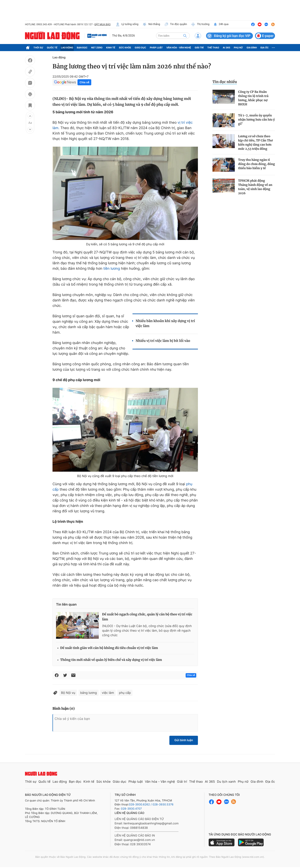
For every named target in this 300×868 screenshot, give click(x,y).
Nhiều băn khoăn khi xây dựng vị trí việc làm (165, 324)
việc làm (108, 693)
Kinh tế (111, 48)
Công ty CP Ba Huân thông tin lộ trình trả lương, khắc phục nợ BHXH (253, 98)
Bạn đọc (82, 48)
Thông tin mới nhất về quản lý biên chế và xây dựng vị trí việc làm (111, 660)
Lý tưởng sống (127, 24)
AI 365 (226, 48)
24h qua (221, 24)
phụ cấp (125, 693)
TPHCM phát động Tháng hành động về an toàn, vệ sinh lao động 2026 (255, 187)
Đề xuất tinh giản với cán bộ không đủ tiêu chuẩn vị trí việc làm (109, 648)
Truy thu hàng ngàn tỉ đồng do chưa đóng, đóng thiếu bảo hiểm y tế (256, 164)
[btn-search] (185, 36)
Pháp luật (156, 48)
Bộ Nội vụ (68, 693)
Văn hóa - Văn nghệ (179, 48)
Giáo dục (141, 48)
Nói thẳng (151, 24)
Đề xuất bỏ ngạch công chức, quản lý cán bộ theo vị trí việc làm (147, 617)
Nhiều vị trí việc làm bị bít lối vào (163, 341)
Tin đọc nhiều (225, 82)
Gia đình (252, 48)
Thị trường (200, 24)
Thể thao (213, 48)
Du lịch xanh (226, 782)
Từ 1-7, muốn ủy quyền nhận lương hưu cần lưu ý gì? (256, 120)
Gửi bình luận (184, 740)
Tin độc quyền (176, 24)
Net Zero (97, 48)
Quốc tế (52, 48)
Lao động (67, 48)
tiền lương (112, 269)
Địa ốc (265, 48)
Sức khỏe (125, 48)
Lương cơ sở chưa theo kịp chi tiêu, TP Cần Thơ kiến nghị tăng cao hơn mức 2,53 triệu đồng (255, 142)
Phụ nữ (238, 48)
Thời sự (38, 48)
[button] (30, 116)
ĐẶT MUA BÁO (102, 24)
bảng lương (89, 693)
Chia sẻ (84, 82)
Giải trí (199, 48)
